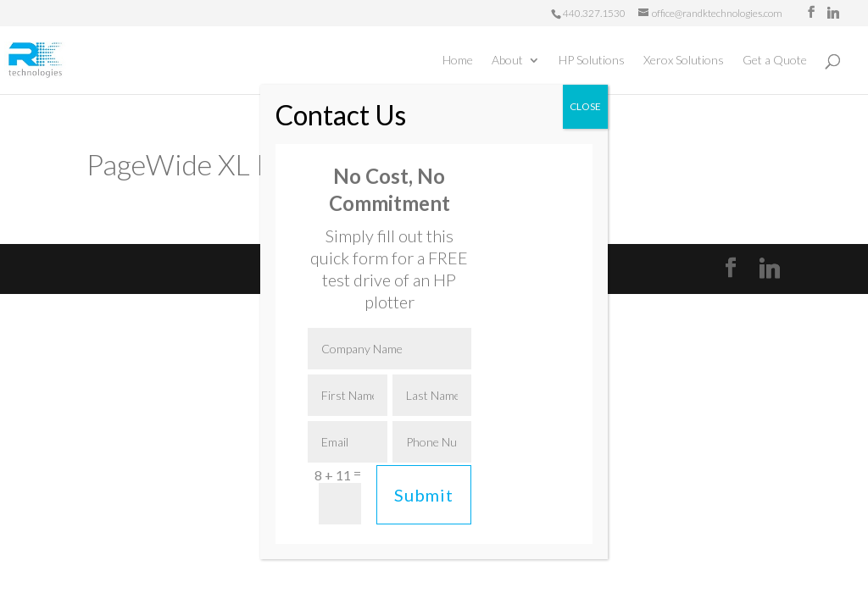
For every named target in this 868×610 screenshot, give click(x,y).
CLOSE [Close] (585, 106)
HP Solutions (592, 61)
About (507, 61)
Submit (424, 495)
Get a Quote (775, 61)
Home (458, 61)
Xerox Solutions (684, 61)
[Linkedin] (833, 13)
